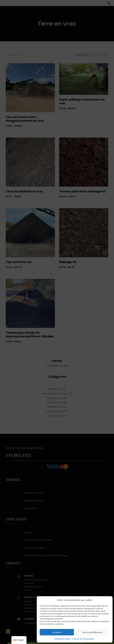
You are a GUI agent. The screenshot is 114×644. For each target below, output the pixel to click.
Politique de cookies (62, 639)
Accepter (57, 632)
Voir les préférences (93, 632)
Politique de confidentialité (83, 639)
